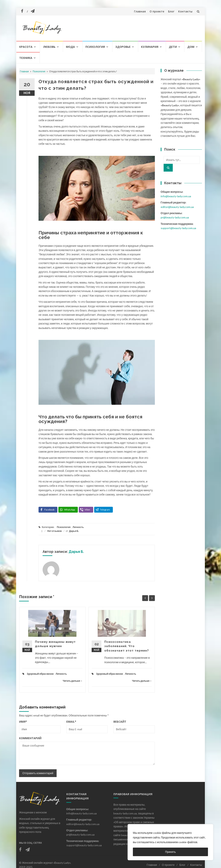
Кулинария (150, 47)
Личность (78, 527)
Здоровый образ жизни (40, 674)
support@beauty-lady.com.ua (178, 228)
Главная (140, 11)
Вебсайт (120, 722)
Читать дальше (72, 681)
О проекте (157, 11)
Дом (191, 47)
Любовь (49, 47)
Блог (171, 11)
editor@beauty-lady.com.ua (177, 207)
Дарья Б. (74, 531)
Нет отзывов (54, 531)
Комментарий (30, 738)
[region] (170, 842)
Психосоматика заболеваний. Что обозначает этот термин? (127, 646)
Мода (70, 47)
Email (71, 722)
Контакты (185, 11)
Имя (23, 722)
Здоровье (123, 47)
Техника (26, 58)
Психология (95, 47)
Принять (171, 852)
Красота (26, 47)
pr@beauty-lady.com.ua (175, 217)
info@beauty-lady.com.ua (176, 196)
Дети (173, 47)
